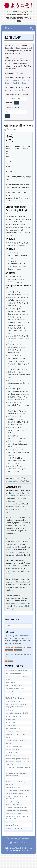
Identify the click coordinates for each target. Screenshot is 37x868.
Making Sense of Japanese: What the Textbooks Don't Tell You (18, 803)
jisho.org (9, 481)
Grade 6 (25, 83)
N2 (11, 90)
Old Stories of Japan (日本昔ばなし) (18, 759)
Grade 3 (25, 80)
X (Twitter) (25, 839)
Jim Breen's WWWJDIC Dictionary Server (17, 678)
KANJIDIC (12, 496)
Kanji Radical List (11, 725)
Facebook (14, 839)
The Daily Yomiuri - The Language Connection (17, 783)
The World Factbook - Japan (15, 698)
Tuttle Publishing (21, 582)
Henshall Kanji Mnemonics (14, 746)
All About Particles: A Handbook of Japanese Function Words (17, 792)
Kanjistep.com (10, 710)
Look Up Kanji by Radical (14, 701)
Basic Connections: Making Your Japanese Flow (16, 797)
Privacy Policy (27, 850)
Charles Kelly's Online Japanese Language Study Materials (16, 706)
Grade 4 (8, 83)
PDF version (9, 129)
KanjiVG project (11, 547)
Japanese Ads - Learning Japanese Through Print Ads (17, 817)
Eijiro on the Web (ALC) (13, 716)
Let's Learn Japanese (12, 825)
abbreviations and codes (14, 603)
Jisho (23, 246)
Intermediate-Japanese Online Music (18, 713)
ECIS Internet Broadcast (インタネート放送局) (18, 763)
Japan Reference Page (13, 729)
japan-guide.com (11, 692)
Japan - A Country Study (14, 695)
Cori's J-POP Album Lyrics (14, 686)
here (11, 590)
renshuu (8, 571)
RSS (25, 843)
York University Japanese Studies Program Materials (16, 774)
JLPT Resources (17, 568)
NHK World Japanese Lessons (15, 689)
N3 (16, 90)
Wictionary (16, 571)
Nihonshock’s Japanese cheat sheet (17, 828)
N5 (25, 90)
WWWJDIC (25, 481)
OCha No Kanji (10, 756)
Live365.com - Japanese (14, 787)
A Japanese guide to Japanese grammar (16, 742)
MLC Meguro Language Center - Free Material (18, 769)
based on (21, 555)
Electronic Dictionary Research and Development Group (16, 501)
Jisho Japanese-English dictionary (17, 552)
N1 (6, 90)
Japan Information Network (15, 674)
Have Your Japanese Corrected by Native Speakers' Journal (17, 812)
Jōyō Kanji (20, 73)
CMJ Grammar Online (13, 749)
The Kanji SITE (10, 682)
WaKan (8, 737)
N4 (20, 90)
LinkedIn (16, 843)
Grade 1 (8, 80)
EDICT (27, 493)
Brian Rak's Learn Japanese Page (16, 671)
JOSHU (8, 779)
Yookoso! (16, 481)
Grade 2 (16, 80)
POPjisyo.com (10, 719)
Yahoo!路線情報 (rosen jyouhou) (17, 807)
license (8, 512)
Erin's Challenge (11, 822)
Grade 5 (16, 83)
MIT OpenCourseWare (13, 752)
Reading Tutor (10, 722)
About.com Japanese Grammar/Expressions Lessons (16, 733)
